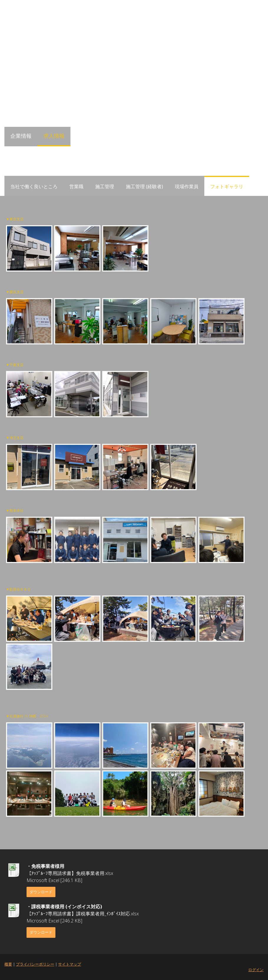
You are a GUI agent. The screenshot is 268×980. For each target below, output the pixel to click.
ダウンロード (41, 892)
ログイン (256, 970)
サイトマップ (70, 964)
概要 (8, 964)
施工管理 (105, 186)
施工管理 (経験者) (144, 186)
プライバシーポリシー (35, 964)
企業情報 (21, 136)
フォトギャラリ (227, 186)
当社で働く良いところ (34, 186)
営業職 (76, 186)
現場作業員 (187, 186)
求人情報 (54, 136)
